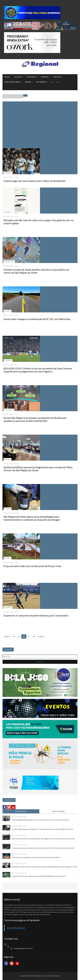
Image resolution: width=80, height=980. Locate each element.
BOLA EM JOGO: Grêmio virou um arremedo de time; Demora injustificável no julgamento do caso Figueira (38, 370)
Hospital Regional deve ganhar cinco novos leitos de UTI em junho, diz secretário (41, 820)
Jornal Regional (16, 928)
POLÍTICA (57, 77)
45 (19, 636)
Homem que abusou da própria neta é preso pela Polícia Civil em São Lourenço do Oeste (43, 848)
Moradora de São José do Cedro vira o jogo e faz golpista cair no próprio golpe (38, 222)
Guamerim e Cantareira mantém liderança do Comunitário (36, 615)
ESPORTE (45, 77)
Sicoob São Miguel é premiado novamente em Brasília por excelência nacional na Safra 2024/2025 (35, 419)
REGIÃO (28, 82)
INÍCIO (7, 77)
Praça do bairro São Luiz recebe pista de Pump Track (32, 566)
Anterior (7, 636)
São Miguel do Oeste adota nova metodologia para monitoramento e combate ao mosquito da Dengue (32, 518)
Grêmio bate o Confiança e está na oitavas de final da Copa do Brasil (36, 857)
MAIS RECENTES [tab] (21, 811)
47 (29, 636)
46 (24, 636)
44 (14, 636)
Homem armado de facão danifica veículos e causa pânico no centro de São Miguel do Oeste (36, 271)
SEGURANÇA (41, 82)
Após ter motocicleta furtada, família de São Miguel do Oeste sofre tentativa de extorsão (44, 839)
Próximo (41, 636)
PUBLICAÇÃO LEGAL (12, 82)
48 (34, 636)
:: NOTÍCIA (18, 77)
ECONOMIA (31, 77)
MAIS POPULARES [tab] (58, 811)
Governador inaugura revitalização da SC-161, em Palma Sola (37, 319)
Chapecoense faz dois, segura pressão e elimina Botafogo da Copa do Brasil (39, 876)
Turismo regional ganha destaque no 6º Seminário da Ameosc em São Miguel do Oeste (42, 829)
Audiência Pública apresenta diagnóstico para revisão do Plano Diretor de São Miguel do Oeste (38, 469)
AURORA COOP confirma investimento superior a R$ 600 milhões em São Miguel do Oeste (44, 867)
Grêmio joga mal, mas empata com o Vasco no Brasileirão (35, 181)
